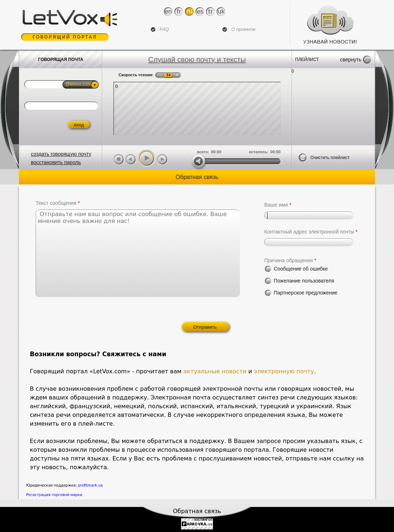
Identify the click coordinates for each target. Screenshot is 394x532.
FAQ (164, 29)
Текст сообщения (58, 203)
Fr (179, 11)
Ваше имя (278, 205)
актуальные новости (215, 371)
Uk (221, 11)
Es (200, 11)
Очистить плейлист (330, 158)
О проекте (243, 29)
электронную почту (284, 371)
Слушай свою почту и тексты (197, 60)
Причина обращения (290, 260)
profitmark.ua (91, 485)
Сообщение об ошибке (301, 269)
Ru (190, 11)
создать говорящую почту (61, 154)
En (168, 11)
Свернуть (351, 60)
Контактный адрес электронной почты (311, 232)
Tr (211, 11)
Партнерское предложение (305, 293)
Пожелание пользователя (304, 281)
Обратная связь (197, 511)
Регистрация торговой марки (54, 495)
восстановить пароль (56, 162)
